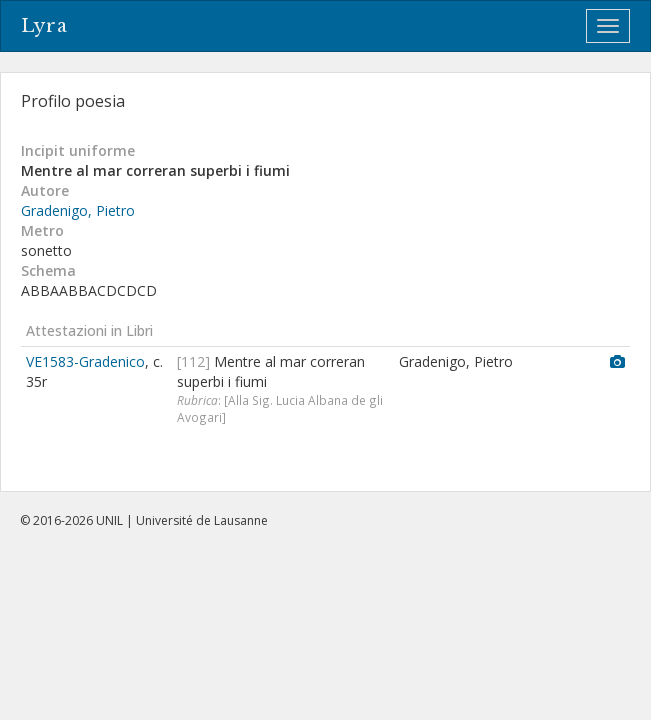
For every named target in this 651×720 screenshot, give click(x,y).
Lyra (44, 26)
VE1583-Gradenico (85, 361)
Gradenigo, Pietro (78, 210)
